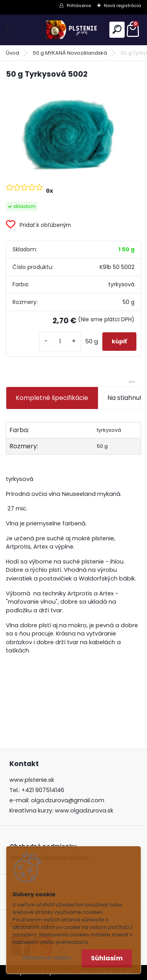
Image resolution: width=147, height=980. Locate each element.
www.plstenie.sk (32, 780)
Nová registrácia (122, 6)
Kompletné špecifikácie (52, 398)
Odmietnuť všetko (46, 958)
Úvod (13, 53)
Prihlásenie (79, 6)
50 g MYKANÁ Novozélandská (70, 53)
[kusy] (60, 342)
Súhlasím (107, 958)
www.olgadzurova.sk (84, 811)
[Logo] (74, 30)
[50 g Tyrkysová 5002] (73, 130)
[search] (117, 29)
